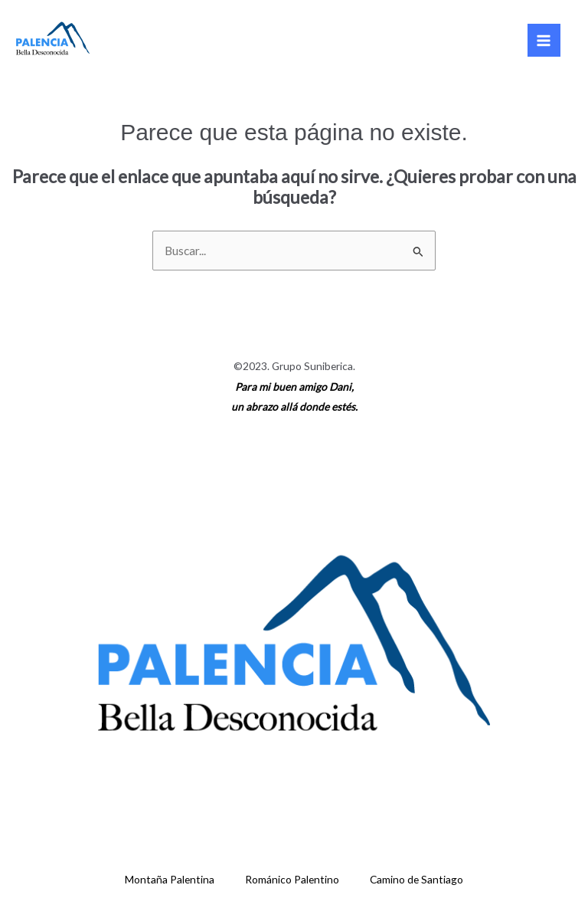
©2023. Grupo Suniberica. (294, 366)
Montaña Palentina (170, 879)
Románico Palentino (292, 879)
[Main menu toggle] (544, 40)
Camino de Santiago (416, 879)
